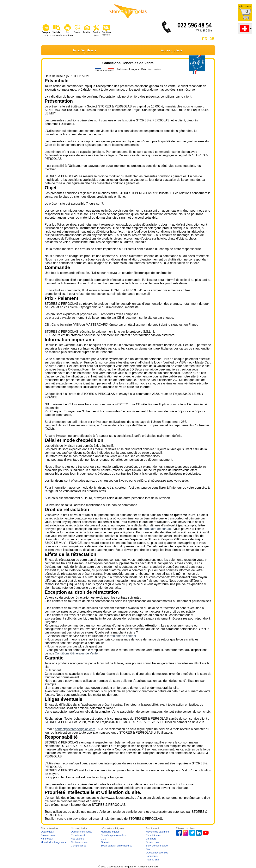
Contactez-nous (80, 842)
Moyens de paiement (158, 832)
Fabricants (152, 856)
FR (205, 39)
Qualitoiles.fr (48, 832)
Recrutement (78, 835)
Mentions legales (110, 832)
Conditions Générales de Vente (76, 653)
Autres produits (172, 51)
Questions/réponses (157, 853)
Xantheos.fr (47, 839)
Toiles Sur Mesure (84, 51)
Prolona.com (48, 835)
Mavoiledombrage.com (53, 842)
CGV (104, 839)
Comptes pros (79, 846)
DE (212, 39)
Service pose (153, 842)
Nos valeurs (77, 839)
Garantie (106, 842)
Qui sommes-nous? (82, 832)
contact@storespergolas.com (75, 729)
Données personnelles (113, 835)
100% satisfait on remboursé (117, 846)
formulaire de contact (157, 529)
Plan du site (152, 860)
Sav (148, 849)
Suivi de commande (157, 846)
